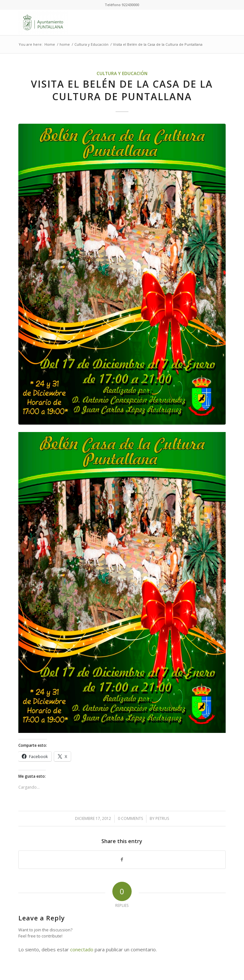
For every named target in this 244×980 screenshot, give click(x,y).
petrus (162, 818)
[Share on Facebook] (122, 860)
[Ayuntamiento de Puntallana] (101, 22)
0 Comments (130, 818)
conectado (82, 949)
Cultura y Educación (122, 73)
